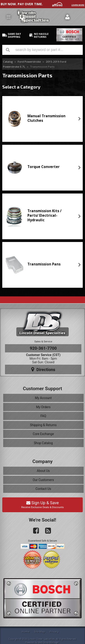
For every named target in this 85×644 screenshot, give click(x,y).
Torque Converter (44, 167)
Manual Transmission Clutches (46, 118)
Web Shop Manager (49, 642)
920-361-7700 (43, 348)
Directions (43, 369)
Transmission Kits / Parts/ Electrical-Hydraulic (44, 216)
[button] (42, 50)
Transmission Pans (44, 264)
